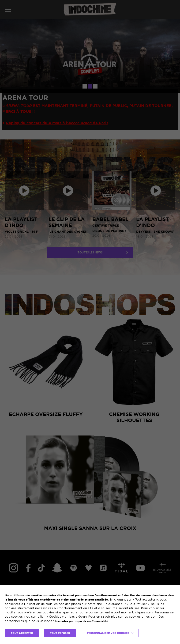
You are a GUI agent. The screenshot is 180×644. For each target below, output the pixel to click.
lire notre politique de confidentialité (81, 621)
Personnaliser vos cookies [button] (108, 633)
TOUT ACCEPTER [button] (22, 633)
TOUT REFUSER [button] (60, 633)
